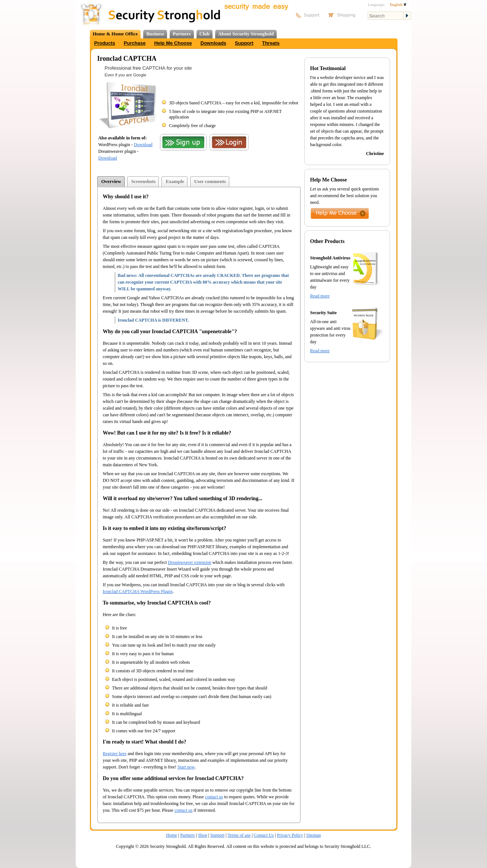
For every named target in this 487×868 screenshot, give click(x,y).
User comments (210, 181)
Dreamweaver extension (189, 562)
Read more (320, 296)
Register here (115, 754)
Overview (111, 181)
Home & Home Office (115, 34)
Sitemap (313, 835)
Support (244, 43)
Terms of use (239, 835)
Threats (271, 43)
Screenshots (143, 181)
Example (175, 181)
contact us (214, 797)
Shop (203, 835)
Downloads (213, 43)
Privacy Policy (290, 835)
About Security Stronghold (246, 34)
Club (205, 34)
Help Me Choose (173, 43)
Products (105, 43)
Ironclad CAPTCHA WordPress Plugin (138, 591)
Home (171, 835)
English (398, 4)
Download (143, 145)
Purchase (135, 43)
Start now (186, 767)
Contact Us (264, 835)
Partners (182, 34)
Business (155, 34)
